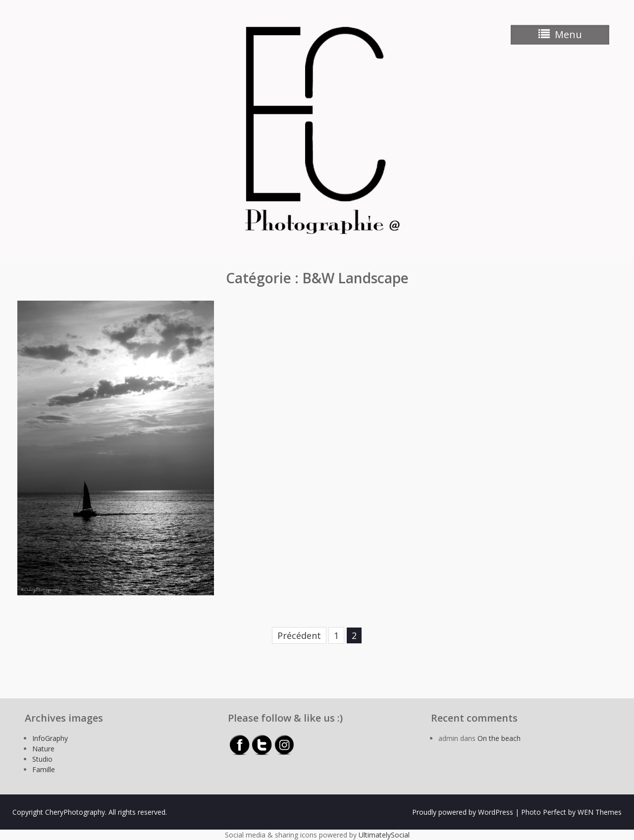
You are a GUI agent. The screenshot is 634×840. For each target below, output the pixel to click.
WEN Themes (600, 812)
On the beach (499, 738)
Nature (43, 749)
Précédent (299, 635)
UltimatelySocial (384, 835)
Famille (44, 769)
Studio (42, 759)
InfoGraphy (50, 738)
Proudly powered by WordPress (463, 812)
